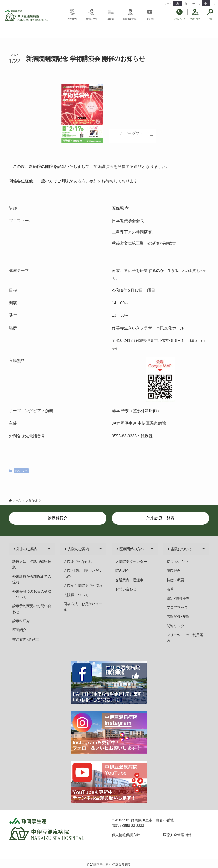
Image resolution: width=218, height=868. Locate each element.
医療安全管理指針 (177, 835)
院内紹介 (122, 571)
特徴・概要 (175, 580)
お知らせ (21, 471)
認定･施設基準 (178, 598)
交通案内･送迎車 (26, 639)
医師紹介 (19, 630)
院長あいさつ (177, 562)
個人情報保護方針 (126, 835)
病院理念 (174, 571)
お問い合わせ (126, 589)
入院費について (76, 595)
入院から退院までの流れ (83, 586)
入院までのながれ (78, 562)
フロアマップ (177, 607)
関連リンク (175, 626)
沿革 (170, 589)
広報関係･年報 (178, 617)
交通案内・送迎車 (129, 580)
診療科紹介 (21, 621)
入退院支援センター (131, 562)
